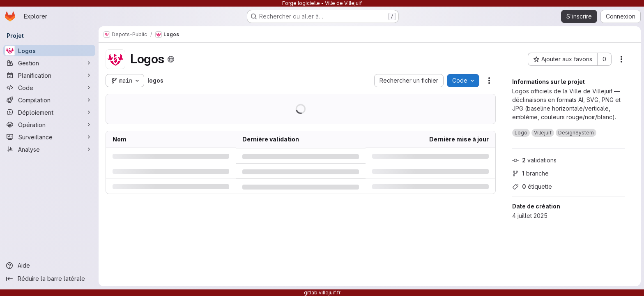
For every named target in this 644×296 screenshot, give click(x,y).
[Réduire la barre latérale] (49, 279)
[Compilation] (49, 100)
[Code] (49, 88)
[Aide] (49, 266)
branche (530, 173)
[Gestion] (49, 63)
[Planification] (49, 75)
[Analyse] (49, 149)
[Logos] (49, 51)
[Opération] (49, 125)
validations (534, 160)
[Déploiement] (49, 112)
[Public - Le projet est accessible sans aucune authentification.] (170, 59)
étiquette (532, 186)
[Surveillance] (49, 137)
